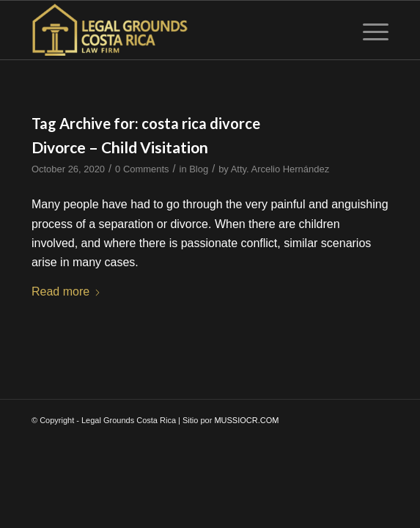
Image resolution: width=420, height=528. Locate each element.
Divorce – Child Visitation (120, 147)
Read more (66, 291)
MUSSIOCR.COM (246, 420)
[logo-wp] (174, 30)
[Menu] (368, 30)
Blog (199, 169)
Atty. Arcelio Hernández (280, 169)
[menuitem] (368, 30)
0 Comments (142, 169)
